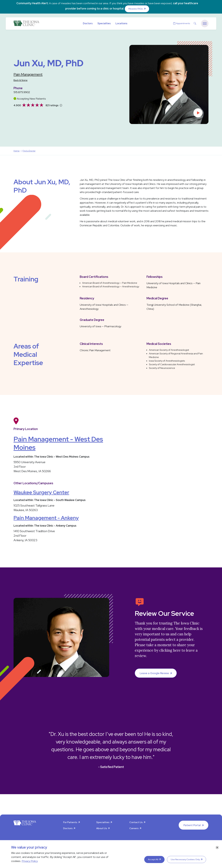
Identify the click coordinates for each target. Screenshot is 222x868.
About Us (102, 828)
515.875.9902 (22, 92)
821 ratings (52, 105)
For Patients (70, 822)
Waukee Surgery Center (41, 492)
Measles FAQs (136, 9)
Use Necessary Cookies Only (185, 859)
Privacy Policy (30, 861)
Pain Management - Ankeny (46, 518)
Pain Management (28, 74)
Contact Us (136, 822)
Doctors (88, 23)
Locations (121, 23)
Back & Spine (21, 80)
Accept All (153, 859)
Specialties (104, 23)
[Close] (217, 848)
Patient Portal (192, 825)
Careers (134, 828)
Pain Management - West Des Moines (58, 443)
